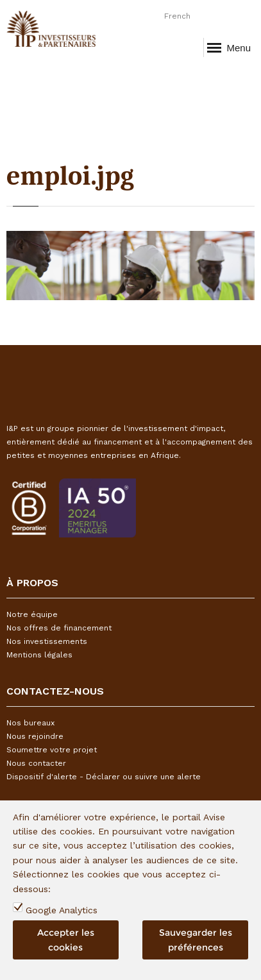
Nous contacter (36, 763)
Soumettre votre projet (52, 750)
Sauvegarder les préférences (196, 940)
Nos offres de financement (59, 628)
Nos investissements (47, 641)
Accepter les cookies (66, 940)
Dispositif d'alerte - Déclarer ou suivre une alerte (104, 777)
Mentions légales (39, 655)
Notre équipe (32, 614)
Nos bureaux (30, 723)
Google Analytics (62, 910)
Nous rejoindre (35, 736)
